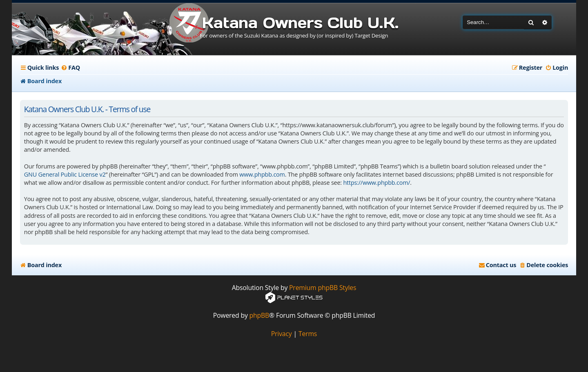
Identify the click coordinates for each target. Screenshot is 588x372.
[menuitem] (70, 68)
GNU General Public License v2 (65, 174)
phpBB (259, 316)
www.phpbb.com (262, 174)
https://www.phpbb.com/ (376, 183)
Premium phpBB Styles (323, 288)
